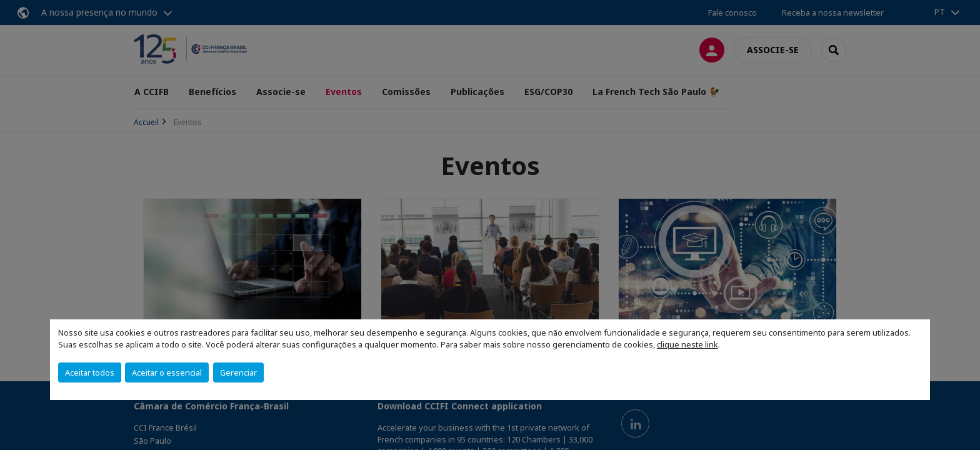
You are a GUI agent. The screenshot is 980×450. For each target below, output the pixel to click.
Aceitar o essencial (167, 372)
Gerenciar (238, 372)
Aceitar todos (90, 372)
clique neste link (687, 344)
